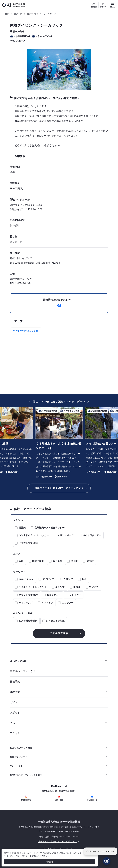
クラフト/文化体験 (28, 543)
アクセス (15, 733)
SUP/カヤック (26, 579)
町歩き (77, 587)
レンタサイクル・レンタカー (34, 535)
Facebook (92, 798)
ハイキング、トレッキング (33, 587)
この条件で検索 (59, 633)
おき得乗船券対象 (28, 621)
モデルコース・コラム (58, 671)
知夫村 (90, 561)
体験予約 (103, 7)
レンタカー (75, 595)
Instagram (26, 798)
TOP (7, 14)
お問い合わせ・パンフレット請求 (26, 775)
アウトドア (47, 603)
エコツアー (68, 603)
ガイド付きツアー (92, 535)
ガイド (14, 702)
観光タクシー (54, 595)
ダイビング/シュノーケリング (58, 579)
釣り (84, 579)
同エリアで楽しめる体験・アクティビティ (59, 488)
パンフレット (16, 766)
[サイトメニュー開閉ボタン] (113, 5)
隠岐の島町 (38, 561)
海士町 (74, 561)
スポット (58, 713)
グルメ (58, 723)
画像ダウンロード (18, 757)
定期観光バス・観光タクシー (50, 528)
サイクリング (26, 603)
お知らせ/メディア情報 (21, 748)
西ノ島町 (57, 561)
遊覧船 (22, 528)
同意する (50, 862)
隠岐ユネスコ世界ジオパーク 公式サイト (45, 842)
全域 (21, 561)
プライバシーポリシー (20, 856)
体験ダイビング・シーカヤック (41, 14)
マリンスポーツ (66, 535)
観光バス (94, 587)
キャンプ (60, 587)
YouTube (59, 798)
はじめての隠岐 (58, 661)
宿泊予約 (94, 7)
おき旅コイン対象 (55, 621)
